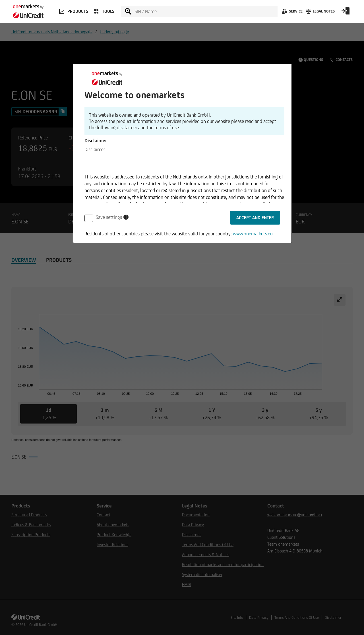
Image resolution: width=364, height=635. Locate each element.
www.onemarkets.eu (253, 234)
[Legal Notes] (320, 13)
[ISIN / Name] (205, 11)
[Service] (292, 13)
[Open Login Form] (346, 13)
